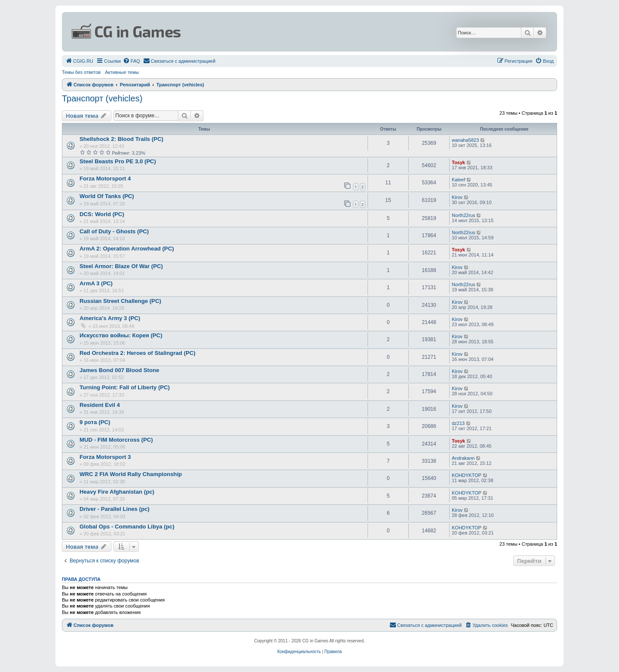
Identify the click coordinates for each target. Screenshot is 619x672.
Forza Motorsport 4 (105, 179)
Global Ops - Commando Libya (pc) (127, 527)
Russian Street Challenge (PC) (120, 301)
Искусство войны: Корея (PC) (121, 335)
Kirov (457, 197)
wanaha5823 (465, 140)
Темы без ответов (81, 72)
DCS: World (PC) (102, 214)
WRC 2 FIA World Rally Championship (131, 474)
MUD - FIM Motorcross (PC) (116, 440)
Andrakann (463, 458)
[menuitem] (79, 61)
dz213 (458, 423)
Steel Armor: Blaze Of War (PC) (121, 266)
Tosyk (458, 162)
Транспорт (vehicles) (102, 98)
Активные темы (122, 72)
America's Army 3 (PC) (110, 318)
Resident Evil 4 (100, 405)
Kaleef (458, 180)
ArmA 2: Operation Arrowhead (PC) (127, 249)
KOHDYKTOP (467, 475)
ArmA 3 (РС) (96, 283)
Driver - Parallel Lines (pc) (115, 509)
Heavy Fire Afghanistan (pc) (117, 492)
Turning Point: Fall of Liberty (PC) (125, 387)
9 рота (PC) (95, 422)
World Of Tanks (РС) (107, 196)
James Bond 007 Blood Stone (119, 370)
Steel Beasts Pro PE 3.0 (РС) (118, 161)
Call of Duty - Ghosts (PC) (114, 231)
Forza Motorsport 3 (105, 457)
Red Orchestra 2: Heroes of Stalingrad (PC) (138, 353)
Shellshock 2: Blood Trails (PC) (121, 139)
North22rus (463, 215)
